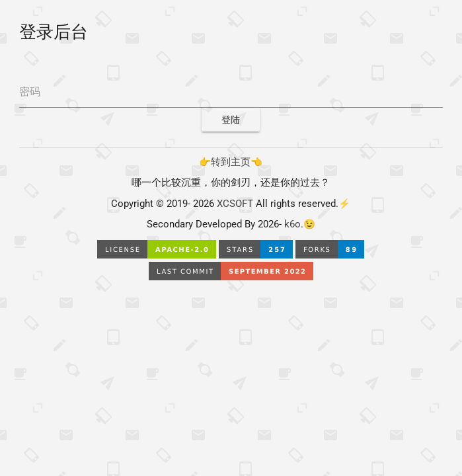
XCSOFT (235, 204)
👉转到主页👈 (231, 162)
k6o (291, 224)
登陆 (231, 120)
